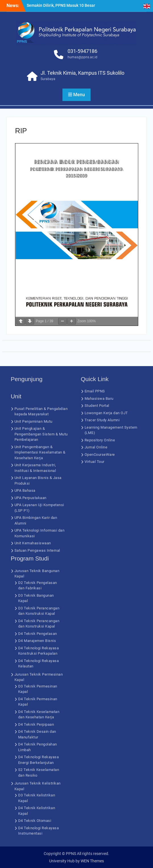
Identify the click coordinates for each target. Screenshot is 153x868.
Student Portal (97, 406)
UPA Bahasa (25, 490)
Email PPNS (95, 391)
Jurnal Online (96, 447)
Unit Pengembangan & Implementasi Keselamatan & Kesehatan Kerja (40, 452)
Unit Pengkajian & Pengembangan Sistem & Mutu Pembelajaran (41, 434)
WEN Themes (92, 861)
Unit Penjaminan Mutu (33, 421)
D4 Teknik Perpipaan (36, 724)
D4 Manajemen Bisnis (37, 641)
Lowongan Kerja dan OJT (106, 413)
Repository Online (100, 440)
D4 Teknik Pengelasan (38, 634)
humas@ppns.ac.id (82, 57)
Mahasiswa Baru (99, 398)
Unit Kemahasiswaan (33, 543)
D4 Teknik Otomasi (35, 821)
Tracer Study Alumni (102, 420)
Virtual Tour (95, 462)
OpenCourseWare (100, 455)
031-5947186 (82, 51)
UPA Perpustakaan (31, 498)
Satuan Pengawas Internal (37, 550)
